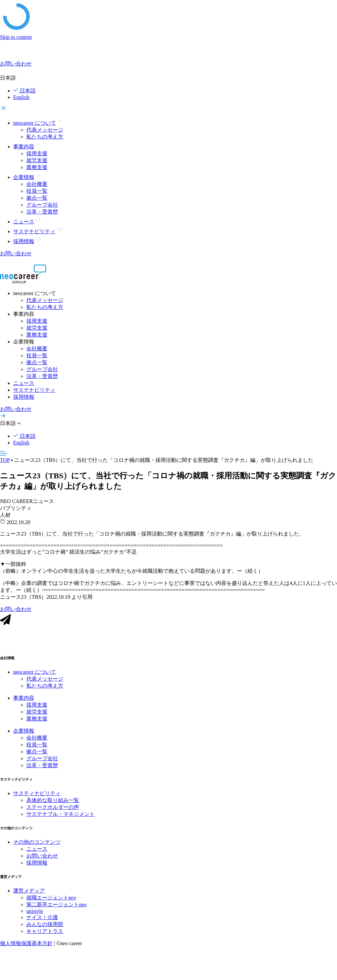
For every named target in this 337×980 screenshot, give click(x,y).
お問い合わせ (42, 858)
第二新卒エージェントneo (56, 907)
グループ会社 (42, 205)
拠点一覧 (37, 198)
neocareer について (35, 674)
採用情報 (24, 397)
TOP (5, 460)
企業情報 (24, 733)
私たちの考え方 (45, 137)
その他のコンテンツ (37, 844)
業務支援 (37, 167)
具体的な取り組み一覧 (53, 803)
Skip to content (16, 37)
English (21, 97)
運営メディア (29, 893)
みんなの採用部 (45, 927)
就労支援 (37, 160)
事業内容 (24, 700)
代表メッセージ (45, 130)
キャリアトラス (45, 933)
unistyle (35, 913)
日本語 (24, 91)
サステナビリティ (34, 390)
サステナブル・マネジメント (61, 816)
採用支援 (37, 153)
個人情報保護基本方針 (26, 946)
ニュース (24, 383)
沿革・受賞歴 (42, 212)
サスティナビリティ (37, 796)
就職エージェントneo (51, 900)
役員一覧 (37, 191)
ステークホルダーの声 (53, 809)
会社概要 (37, 184)
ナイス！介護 (42, 920)
